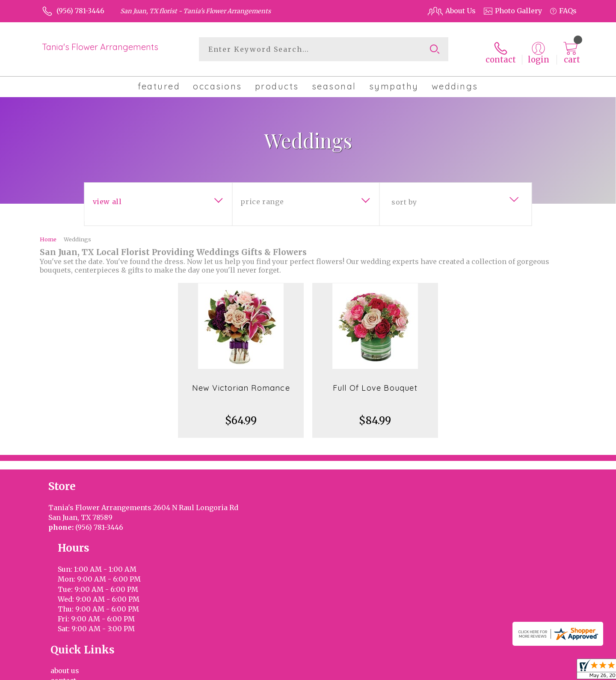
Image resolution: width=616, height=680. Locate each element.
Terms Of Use (456, 671)
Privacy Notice (508, 671)
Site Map (553, 671)
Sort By (404, 197)
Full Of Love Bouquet (375, 383)
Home (48, 235)
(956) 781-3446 (80, 11)
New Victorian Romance (241, 383)
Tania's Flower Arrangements (100, 47)
